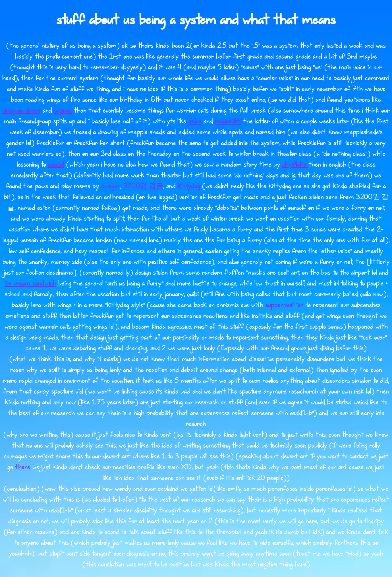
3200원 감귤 (143, 186)
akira (195, 121)
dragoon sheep (22, 111)
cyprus (63, 111)
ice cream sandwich (30, 284)
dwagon (111, 186)
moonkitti (228, 121)
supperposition (284, 305)
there (23, 467)
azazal (56, 165)
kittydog (189, 186)
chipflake (295, 165)
